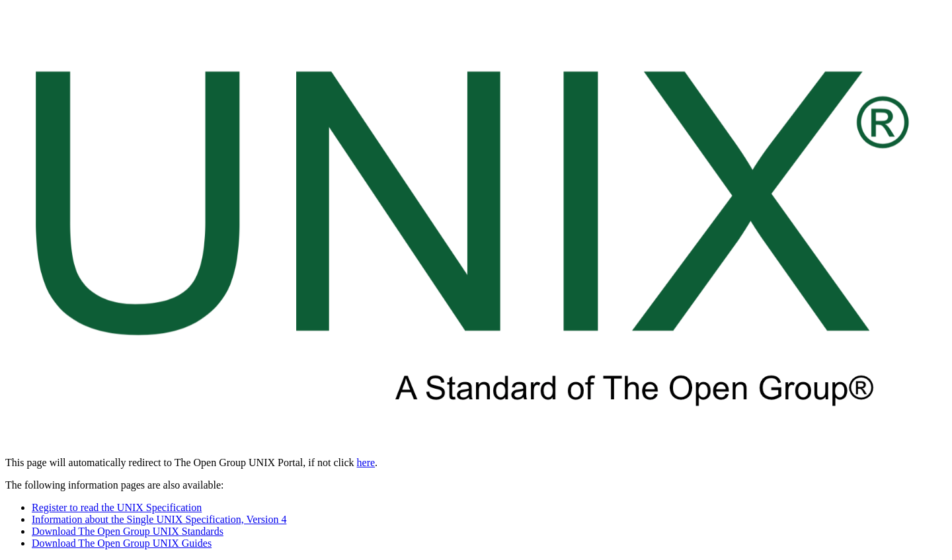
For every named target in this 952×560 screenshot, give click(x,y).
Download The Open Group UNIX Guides (122, 543)
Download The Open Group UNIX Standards (128, 531)
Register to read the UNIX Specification (117, 507)
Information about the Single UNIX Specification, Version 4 (159, 519)
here (366, 462)
